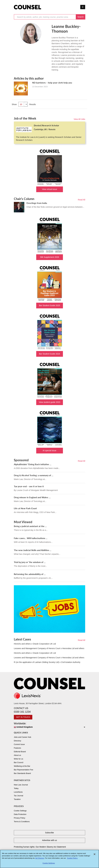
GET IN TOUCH (23, 717)
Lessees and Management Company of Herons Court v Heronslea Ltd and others (49, 648)
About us (17, 755)
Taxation (17, 799)
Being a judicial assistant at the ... (30, 526)
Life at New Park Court (25, 508)
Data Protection (20, 814)
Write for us (18, 759)
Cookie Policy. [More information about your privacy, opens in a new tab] (72, 859)
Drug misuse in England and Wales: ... (32, 497)
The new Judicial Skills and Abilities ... (33, 550)
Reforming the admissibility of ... (30, 574)
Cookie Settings (20, 811)
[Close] (95, 855)
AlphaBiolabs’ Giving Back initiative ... (33, 464)
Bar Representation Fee (23, 770)
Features (17, 748)
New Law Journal (21, 785)
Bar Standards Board (22, 773)
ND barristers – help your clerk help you (52, 83)
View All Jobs (79, 119)
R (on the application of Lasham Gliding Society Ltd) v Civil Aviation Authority (47, 662)
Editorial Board (20, 752)
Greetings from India (37, 203)
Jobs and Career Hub (23, 737)
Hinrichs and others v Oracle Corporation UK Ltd (35, 644)
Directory (17, 741)
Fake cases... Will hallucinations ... (31, 538)
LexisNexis (18, 792)
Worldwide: (49, 725)
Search (81, 17)
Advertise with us (49, 840)
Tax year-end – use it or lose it (29, 486)
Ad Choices (40, 859)
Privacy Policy (20, 818)
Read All (82, 200)
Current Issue (19, 744)
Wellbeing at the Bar (22, 766)
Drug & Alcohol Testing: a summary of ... (34, 475)
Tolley (16, 788)
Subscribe (49, 833)
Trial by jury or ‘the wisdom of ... (30, 562)
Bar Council (19, 762)
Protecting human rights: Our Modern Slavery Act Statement (40, 847)
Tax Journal (18, 796)
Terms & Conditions (22, 822)
